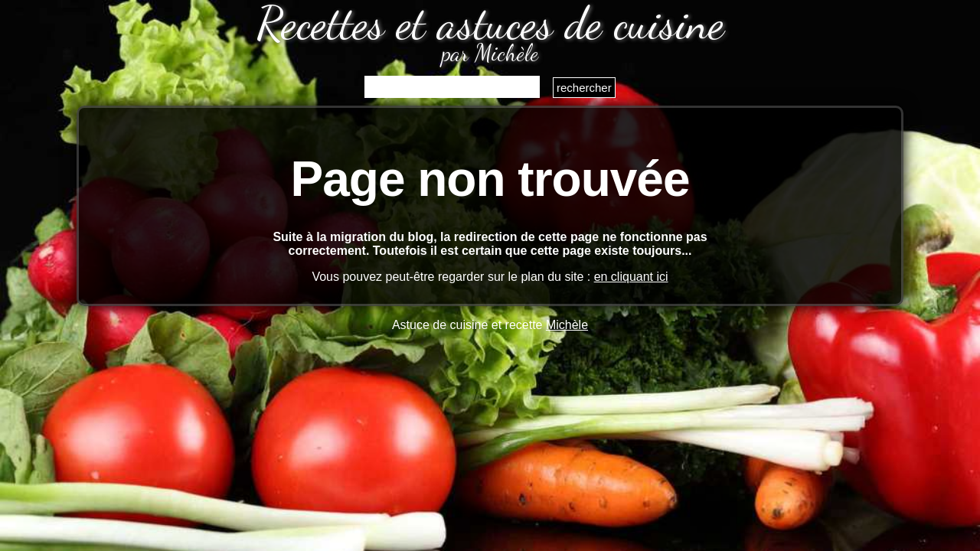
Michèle (567, 325)
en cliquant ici (631, 277)
